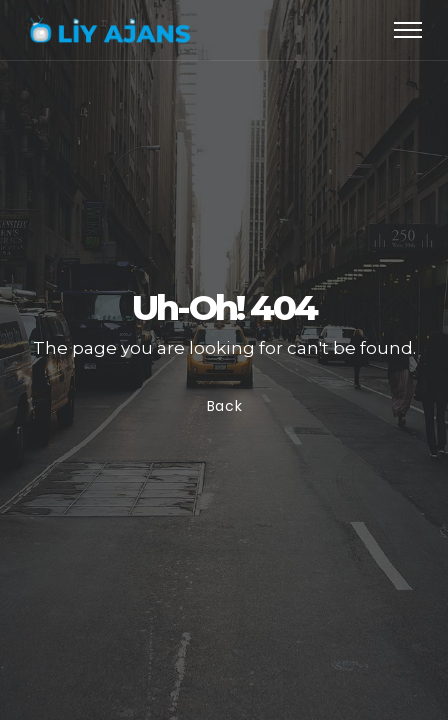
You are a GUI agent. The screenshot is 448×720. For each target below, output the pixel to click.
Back (224, 407)
